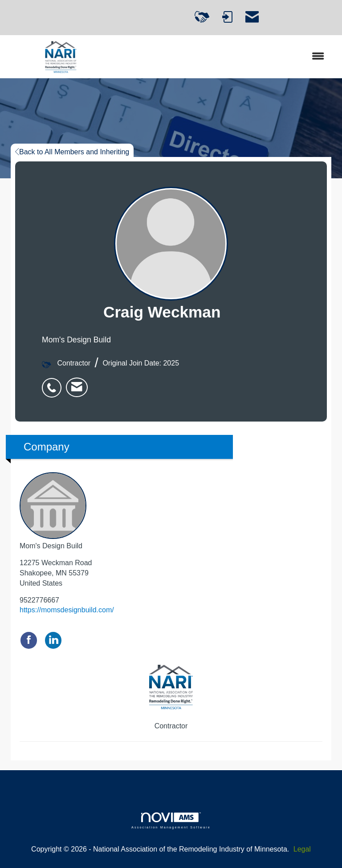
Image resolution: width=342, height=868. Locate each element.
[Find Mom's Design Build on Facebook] (29, 640)
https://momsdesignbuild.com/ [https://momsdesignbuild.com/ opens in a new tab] (67, 610)
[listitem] (54, 383)
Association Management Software (171, 821)
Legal (302, 849)
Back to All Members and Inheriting (72, 152)
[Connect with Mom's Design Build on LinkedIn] (53, 640)
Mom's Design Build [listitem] (53, 511)
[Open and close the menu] (224, 57)
